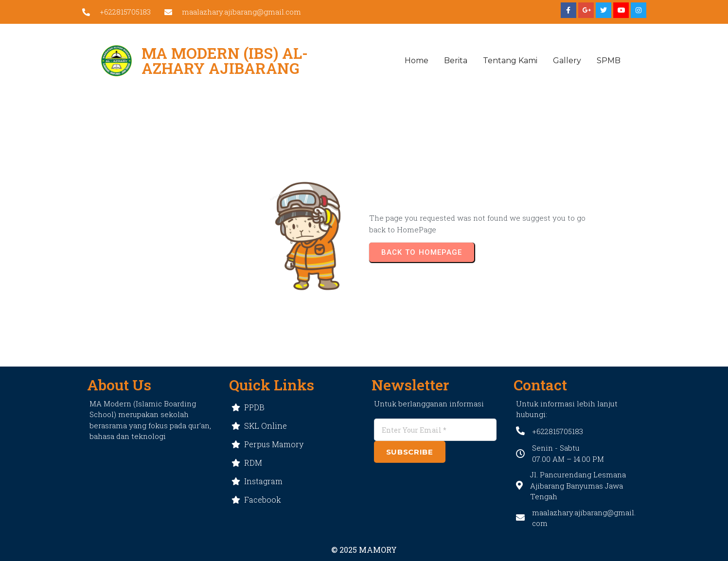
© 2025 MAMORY (364, 550)
